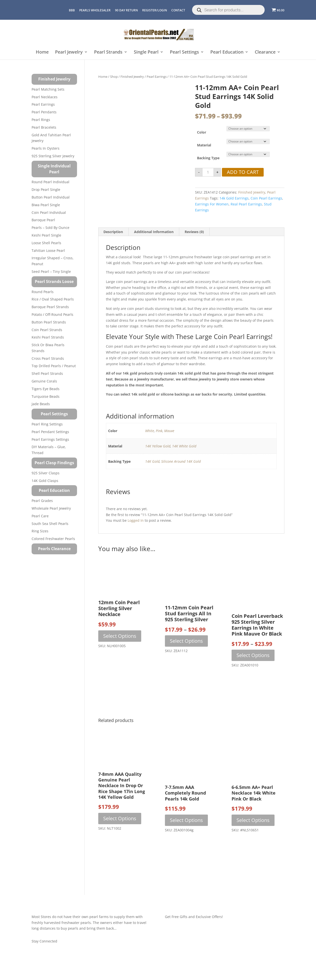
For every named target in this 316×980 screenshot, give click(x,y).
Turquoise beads (46, 396)
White (150, 431)
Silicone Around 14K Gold (181, 461)
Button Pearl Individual (51, 197)
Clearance (265, 52)
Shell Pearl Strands (47, 373)
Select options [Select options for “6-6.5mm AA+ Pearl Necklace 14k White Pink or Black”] (253, 820)
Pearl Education (227, 52)
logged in (136, 520)
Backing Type (208, 158)
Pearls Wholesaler (95, 10)
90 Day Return (126, 10)
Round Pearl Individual (50, 182)
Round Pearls (43, 292)
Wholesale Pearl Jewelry (51, 508)
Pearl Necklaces (45, 97)
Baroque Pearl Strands (50, 307)
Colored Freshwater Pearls (53, 539)
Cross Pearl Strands (48, 358)
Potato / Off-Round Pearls (52, 314)
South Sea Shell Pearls (50, 524)
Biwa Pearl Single (46, 205)
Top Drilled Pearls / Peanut (54, 366)
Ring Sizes (40, 531)
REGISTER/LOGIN (155, 10)
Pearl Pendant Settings (50, 432)
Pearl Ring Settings (47, 424)
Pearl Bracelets (44, 127)
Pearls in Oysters (46, 148)
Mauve (169, 431)
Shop (114, 77)
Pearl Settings (184, 52)
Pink (159, 431)
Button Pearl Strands (49, 322)
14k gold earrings (234, 198)
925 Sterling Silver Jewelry (53, 156)
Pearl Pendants (44, 112)
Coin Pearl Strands (47, 330)
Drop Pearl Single (46, 190)
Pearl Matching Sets (48, 89)
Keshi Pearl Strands (48, 337)
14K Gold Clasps (45, 481)
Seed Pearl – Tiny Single (51, 271)
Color (202, 132)
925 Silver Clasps (46, 473)
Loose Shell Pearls (46, 243)
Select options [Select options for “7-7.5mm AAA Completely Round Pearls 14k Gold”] (186, 820)
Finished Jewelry (132, 77)
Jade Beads (41, 404)
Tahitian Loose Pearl (48, 250)
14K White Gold (184, 446)
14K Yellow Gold (158, 446)
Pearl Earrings (157, 77)
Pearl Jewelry (69, 52)
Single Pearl (146, 52)
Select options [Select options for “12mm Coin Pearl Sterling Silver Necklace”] (120, 636)
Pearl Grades (42, 501)
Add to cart (243, 172)
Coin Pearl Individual (49, 212)
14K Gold (152, 461)
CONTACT (178, 10)
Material (204, 145)
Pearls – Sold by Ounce (50, 228)
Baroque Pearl (43, 220)
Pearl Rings (41, 120)
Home (42, 52)
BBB (72, 10)
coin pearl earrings (266, 198)
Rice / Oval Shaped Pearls (53, 299)
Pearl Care (40, 516)
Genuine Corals (44, 381)
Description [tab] (113, 232)
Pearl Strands (108, 52)
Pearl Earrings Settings (50, 439)
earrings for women (212, 204)
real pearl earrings (246, 204)
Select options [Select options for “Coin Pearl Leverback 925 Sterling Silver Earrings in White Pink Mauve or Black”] (253, 655)
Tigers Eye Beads (46, 389)
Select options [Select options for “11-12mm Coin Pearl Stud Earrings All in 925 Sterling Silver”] (186, 641)
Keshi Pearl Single (46, 235)
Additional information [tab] (154, 232)
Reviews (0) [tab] (194, 232)
